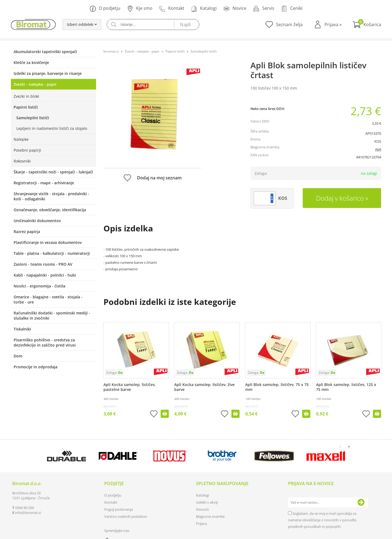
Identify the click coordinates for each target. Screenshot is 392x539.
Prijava (333, 24)
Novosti (202, 509)
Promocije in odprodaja (36, 367)
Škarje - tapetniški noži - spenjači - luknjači (53, 172)
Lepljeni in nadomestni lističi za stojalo (52, 128)
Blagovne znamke (210, 516)
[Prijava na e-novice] (361, 503)
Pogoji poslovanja (119, 509)
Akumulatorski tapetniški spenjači (45, 52)
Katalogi (204, 9)
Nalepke (21, 139)
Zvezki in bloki (26, 96)
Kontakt (172, 9)
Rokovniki (22, 161)
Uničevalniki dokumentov (37, 221)
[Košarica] (367, 24)
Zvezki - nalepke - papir (35, 84)
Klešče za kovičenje (31, 62)
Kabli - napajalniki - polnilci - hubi (45, 275)
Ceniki (292, 9)
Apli (378, 149)
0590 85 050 (25, 508)
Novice (235, 9)
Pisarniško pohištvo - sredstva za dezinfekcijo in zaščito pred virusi (45, 342)
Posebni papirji (27, 150)
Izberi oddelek (82, 24)
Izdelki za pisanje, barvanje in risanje (48, 73)
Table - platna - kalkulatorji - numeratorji (52, 253)
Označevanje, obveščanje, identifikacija (50, 210)
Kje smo (140, 9)
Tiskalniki (22, 329)
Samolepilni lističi (33, 118)
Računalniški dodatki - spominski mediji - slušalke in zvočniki (52, 316)
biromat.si (111, 51)
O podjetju (105, 9)
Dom (18, 356)
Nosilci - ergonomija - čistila (39, 286)
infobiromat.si (28, 513)
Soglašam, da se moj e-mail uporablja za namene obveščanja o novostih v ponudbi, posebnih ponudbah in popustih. (322, 520)
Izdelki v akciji (207, 502)
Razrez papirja (27, 232)
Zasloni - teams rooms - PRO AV (43, 264)
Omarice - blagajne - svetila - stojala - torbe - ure (48, 299)
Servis (264, 9)
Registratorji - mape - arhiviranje (44, 183)
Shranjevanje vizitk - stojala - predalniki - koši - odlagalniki (51, 196)
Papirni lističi (26, 107)
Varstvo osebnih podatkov (126, 516)
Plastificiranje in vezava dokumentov (48, 242)
